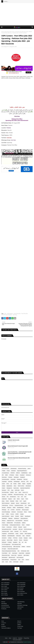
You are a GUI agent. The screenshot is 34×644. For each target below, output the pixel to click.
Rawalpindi (23, 477)
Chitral (7, 501)
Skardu (30, 512)
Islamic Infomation (6, 516)
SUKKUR (12, 492)
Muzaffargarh (28, 516)
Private (8, 471)
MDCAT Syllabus (28, 534)
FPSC (9, 490)
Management (9, 488)
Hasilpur (22, 514)
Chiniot (3, 527)
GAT (10, 553)
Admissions (28, 475)
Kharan (21, 540)
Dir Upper (4, 549)
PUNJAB (4, 471)
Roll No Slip (17, 490)
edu (26, 542)
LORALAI (15, 527)
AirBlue (7, 514)
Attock (22, 490)
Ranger (30, 495)
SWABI (14, 508)
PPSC (27, 482)
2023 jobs (28, 536)
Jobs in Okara (4, 591)
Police (8, 484)
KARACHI (18, 473)
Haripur (4, 523)
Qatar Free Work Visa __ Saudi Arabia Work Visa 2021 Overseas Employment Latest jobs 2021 (20, 453)
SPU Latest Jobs (17, 523)
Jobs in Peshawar (21, 591)
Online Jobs (19, 536)
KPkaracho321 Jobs (6, 555)
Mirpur (25, 512)
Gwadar (30, 505)
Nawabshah (4, 518)
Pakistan (9, 128)
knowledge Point (6, 47)
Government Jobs (17, 314)
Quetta (3, 484)
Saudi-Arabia (16, 488)
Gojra (30, 538)
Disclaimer (4, 626)
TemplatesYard (13, 642)
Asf (8, 510)
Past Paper (20, 628)
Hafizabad (14, 512)
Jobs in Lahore (4, 590)
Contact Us (4, 623)
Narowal (4, 508)
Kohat (17, 501)
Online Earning (5, 505)
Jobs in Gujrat (4, 586)
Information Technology (22, 605)
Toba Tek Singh (5, 525)
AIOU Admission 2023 (16, 544)
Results (15, 484)
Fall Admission (13, 497)
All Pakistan (12, 475)
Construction (9, 527)
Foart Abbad (5, 553)
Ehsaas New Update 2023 (13, 549)
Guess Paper (15, 553)
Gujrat (23, 499)
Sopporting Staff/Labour (22, 471)
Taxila (27, 499)
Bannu (18, 499)
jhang (3, 501)
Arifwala (10, 538)
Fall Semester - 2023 (25, 551)
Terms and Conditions (6, 628)
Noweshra (9, 508)
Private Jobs (4, 609)
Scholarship (13, 479)
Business (28, 547)
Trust (19, 560)
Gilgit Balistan (9, 486)
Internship (20, 603)
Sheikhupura (17, 518)
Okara (15, 486)
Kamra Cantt (14, 555)
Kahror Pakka (10, 540)
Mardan (4, 497)
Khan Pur (16, 540)
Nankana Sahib (10, 523)
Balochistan (4, 477)
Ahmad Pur (4, 538)
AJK (11, 484)
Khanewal (12, 501)
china (10, 562)
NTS (8, 497)
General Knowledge (6, 512)
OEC (29, 503)
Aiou (16, 492)
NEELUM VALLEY (12, 557)
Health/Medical (24, 473)
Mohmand (4, 542)
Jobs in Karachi (20, 588)
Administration (10, 314)
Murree (18, 503)
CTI (21, 531)
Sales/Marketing (20, 508)
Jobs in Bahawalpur (21, 583)
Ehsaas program (25, 510)
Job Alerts (19, 623)
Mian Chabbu (26, 555)
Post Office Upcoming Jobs (7, 315)
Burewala (16, 531)
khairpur (4, 521)
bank (30, 473)
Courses (12, 514)
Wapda (24, 484)
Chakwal (28, 525)
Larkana (22, 534)
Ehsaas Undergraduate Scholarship (9, 551)
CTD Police (15, 538)
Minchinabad (5, 557)
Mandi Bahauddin (11, 536)
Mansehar (26, 540)
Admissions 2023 (5, 531)
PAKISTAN (13, 473)
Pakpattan (10, 518)
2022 (5, 314)
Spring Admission (24, 518)
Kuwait (17, 534)
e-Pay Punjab (16, 562)
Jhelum (12, 516)
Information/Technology (19, 495)
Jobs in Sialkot (20, 595)
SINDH (7, 475)
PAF (26, 495)
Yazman (27, 560)
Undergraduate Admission (15, 525)
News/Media (19, 479)
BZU (25, 497)
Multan (17, 475)
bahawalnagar (17, 482)
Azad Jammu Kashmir (19, 505)
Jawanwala (28, 553)
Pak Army (25, 479)
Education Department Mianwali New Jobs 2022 (19, 458)
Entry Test (25, 531)
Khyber (22, 516)
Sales (24, 536)
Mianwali (13, 503)
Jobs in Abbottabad (5, 583)
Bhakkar (23, 547)
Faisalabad (22, 475)
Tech (18, 497)
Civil (26, 505)
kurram (21, 562)
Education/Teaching (22, 469)
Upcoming (7, 32)
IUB (31, 482)
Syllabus (24, 523)
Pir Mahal (10, 542)
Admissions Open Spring (7, 547)
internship (10, 482)
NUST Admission (20, 557)
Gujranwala (4, 482)
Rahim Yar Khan (21, 486)
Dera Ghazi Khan (5, 492)
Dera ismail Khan (19, 521)
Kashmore (20, 555)
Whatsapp (4, 510)
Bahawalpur (16, 477)
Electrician (26, 521)
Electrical (3, 602)
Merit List (23, 482)
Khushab (17, 516)
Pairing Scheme (13, 560)
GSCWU (17, 514)
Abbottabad (28, 486)
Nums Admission (5, 560)
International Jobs (6, 479)
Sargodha (29, 484)
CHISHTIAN (10, 495)
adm (3, 562)
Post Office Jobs (25, 314)
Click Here (17, 116)
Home (3, 32)
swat (14, 499)
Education (4, 490)
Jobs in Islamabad (5, 588)
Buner (12, 531)
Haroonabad (20, 512)
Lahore (29, 469)
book (7, 562)
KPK (3, 475)
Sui (23, 542)
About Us (19, 621)
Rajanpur (10, 499)
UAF (22, 497)
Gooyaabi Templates (27, 642)
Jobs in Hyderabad (21, 586)
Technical (27, 508)
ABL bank (21, 529)
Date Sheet (18, 510)
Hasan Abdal (21, 553)
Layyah (25, 501)
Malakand (4, 536)
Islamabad (13, 471)
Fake (18, 551)
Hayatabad (4, 534)
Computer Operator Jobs (14, 440)
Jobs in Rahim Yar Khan (22, 593)
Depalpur (26, 538)
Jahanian (4, 540)
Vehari (23, 525)
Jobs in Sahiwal (5, 595)
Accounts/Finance (6, 473)
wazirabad (15, 529)
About (10, 638)
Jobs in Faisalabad (5, 584)
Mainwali (20, 527)
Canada (21, 538)
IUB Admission (11, 534)
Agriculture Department (25, 488)
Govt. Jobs (19, 609)
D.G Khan (13, 510)
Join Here (13, 140)
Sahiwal (4, 486)
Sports (25, 527)
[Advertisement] (18, 14)
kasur (3, 514)
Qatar (20, 492)
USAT (23, 560)
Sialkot (19, 484)
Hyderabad (4, 499)
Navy (12, 490)
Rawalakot (15, 542)
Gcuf (21, 501)
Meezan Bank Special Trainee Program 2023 (18, 446)
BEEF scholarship (17, 547)
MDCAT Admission (6, 503)
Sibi (20, 542)
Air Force (11, 505)
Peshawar (10, 477)
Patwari (4, 488)
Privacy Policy (20, 626)
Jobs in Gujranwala (21, 584)
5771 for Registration (6, 544)
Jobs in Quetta (4, 593)
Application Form (11, 521)
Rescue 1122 (25, 492)
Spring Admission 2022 (7, 529)
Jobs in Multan (20, 590)
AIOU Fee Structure (28, 529)
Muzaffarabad (24, 503)
